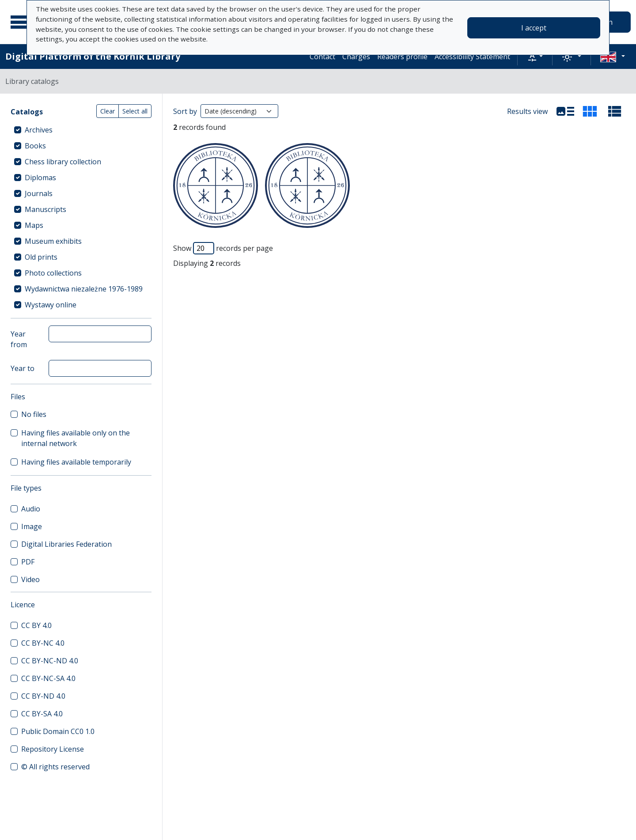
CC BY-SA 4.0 (42, 714)
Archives (39, 130)
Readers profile (402, 57)
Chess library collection (63, 162)
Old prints (41, 257)
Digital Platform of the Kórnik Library (93, 56)
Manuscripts (45, 209)
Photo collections (53, 273)
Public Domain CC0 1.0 (58, 731)
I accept (534, 28)
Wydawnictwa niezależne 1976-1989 (84, 289)
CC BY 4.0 (36, 625)
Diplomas (40, 178)
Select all (135, 111)
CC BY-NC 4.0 (43, 643)
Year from (19, 339)
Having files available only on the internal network (76, 438)
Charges (356, 57)
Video (30, 579)
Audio (31, 509)
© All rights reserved (55, 767)
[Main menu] (22, 22)
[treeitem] (81, 130)
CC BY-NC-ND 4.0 (50, 661)
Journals (39, 193)
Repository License (53, 749)
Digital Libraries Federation (66, 544)
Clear (108, 111)
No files (34, 414)
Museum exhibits (53, 241)
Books (35, 146)
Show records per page (223, 248)
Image (32, 526)
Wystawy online (51, 305)
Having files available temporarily (76, 462)
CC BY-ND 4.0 (43, 696)
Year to (23, 368)
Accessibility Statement (472, 57)
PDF (28, 562)
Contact (322, 57)
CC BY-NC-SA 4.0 (48, 678)
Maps (34, 225)
